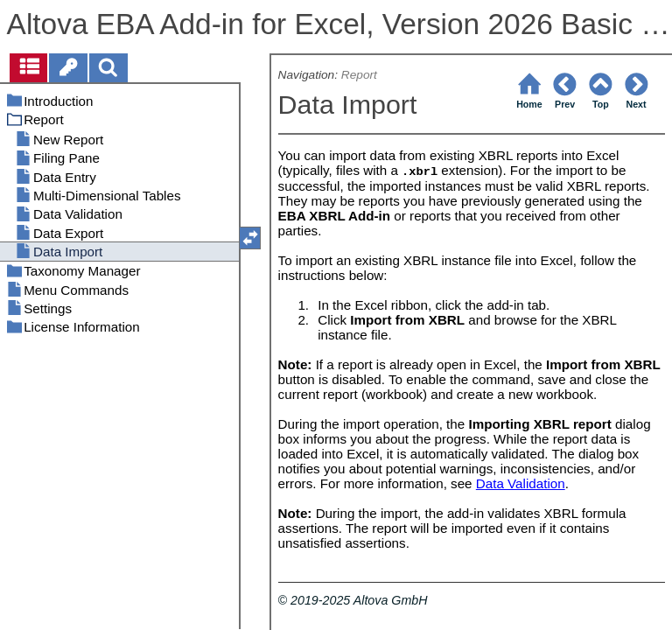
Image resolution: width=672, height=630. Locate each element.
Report (359, 75)
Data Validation (521, 483)
